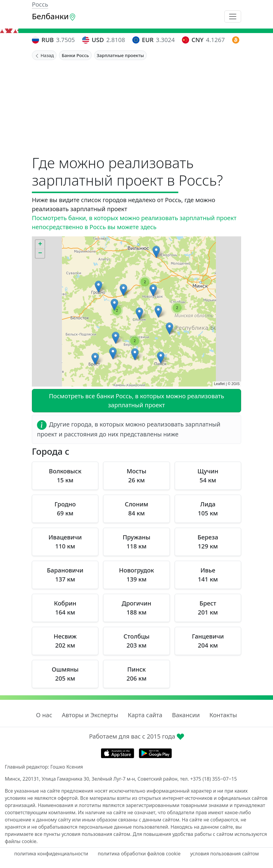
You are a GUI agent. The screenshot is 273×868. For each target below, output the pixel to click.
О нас (44, 715)
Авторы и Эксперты (90, 715)
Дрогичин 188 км (136, 608)
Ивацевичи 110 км (65, 542)
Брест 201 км (208, 608)
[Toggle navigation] (233, 17)
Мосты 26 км (136, 476)
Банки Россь (75, 55)
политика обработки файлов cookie (139, 854)
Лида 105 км (208, 509)
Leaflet (219, 384)
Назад (44, 55)
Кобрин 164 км (65, 608)
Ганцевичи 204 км (208, 641)
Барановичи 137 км (65, 575)
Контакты (223, 715)
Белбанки (54, 16)
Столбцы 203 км (136, 641)
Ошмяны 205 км (65, 674)
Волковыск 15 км (65, 476)
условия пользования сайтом (224, 854)
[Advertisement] (136, 105)
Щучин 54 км (208, 476)
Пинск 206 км (136, 674)
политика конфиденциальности (51, 854)
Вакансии (186, 715)
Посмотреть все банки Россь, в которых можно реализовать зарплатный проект (137, 401)
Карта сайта (145, 715)
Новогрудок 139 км (136, 575)
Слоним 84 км (136, 509)
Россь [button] (40, 4)
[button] (161, 358)
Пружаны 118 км (136, 542)
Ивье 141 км (208, 575)
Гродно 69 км (65, 509)
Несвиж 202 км (65, 641)
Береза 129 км (208, 542)
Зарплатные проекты (120, 55)
